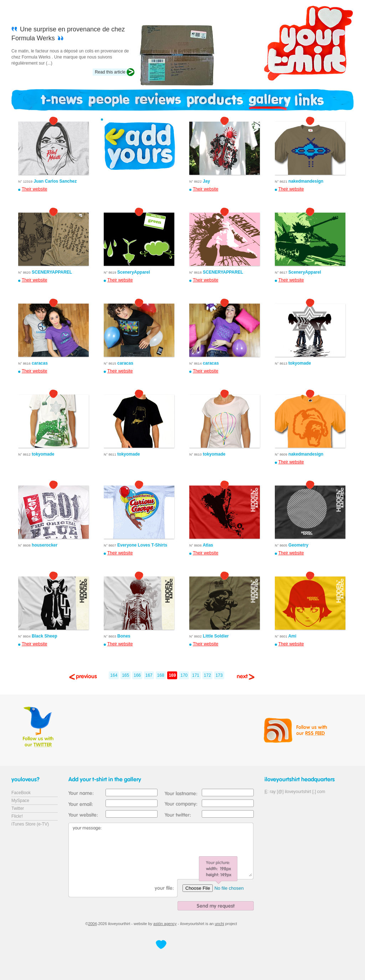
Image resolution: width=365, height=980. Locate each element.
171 (196, 675)
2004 (92, 924)
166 (137, 675)
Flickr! (17, 816)
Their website (34, 189)
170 (184, 675)
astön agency (165, 924)
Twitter (18, 808)
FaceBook (21, 793)
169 (172, 675)
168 (161, 675)
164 (114, 675)
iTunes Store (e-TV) (30, 824)
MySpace (20, 801)
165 (125, 675)
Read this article (110, 72)
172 (207, 675)
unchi (220, 924)
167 (149, 675)
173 (219, 675)
